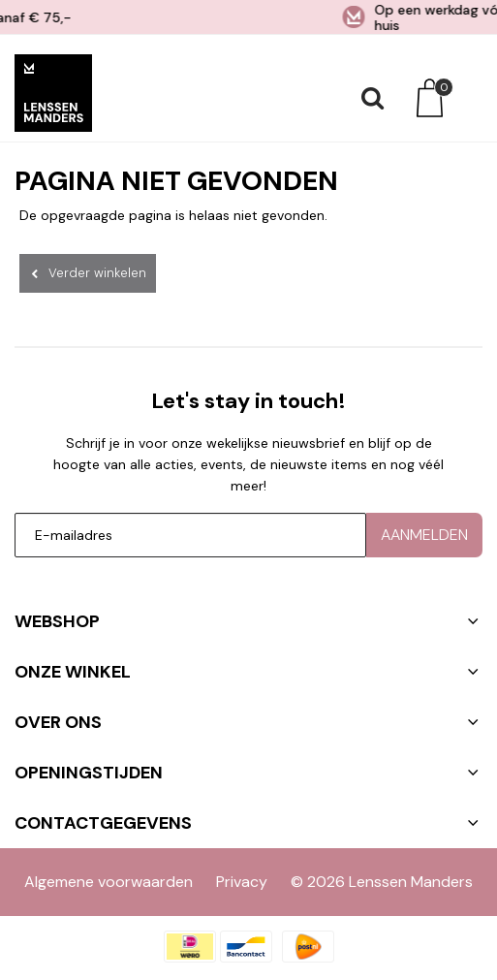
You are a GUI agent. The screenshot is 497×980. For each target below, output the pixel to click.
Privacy (242, 876)
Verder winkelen (97, 273)
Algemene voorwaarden (109, 876)
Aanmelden (424, 529)
